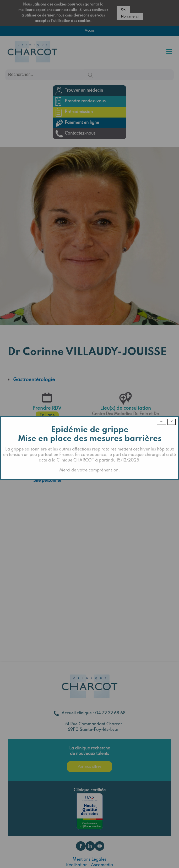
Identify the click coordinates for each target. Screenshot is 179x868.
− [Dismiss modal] (161, 422)
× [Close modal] (172, 422)
